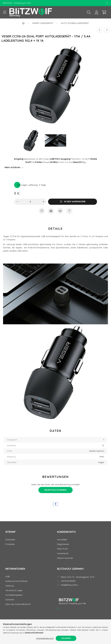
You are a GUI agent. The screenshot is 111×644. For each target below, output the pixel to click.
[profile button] (96, 12)
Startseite (10, 540)
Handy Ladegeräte (43, 23)
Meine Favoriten (65, 558)
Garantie (10, 600)
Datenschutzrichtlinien (17, 581)
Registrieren (63, 544)
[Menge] (30, 202)
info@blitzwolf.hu (69, 585)
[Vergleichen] (51, 211)
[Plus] (43, 202)
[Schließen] (107, 3)
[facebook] (55, 504)
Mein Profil (62, 549)
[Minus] (17, 202)
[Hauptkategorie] (23, 23)
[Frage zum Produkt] (69, 211)
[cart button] (104, 12)
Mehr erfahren (13, 167)
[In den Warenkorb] (72, 202)
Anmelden (62, 540)
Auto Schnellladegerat (75, 23)
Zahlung (10, 586)
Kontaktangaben (14, 595)
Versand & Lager (14, 590)
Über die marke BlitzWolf (18, 604)
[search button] (89, 12)
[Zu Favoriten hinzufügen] (42, 211)
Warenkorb (63, 553)
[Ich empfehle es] (60, 211)
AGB (8, 577)
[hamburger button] (5, 12)
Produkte (10, 544)
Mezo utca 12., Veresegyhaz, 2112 (78, 577)
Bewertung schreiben (55, 490)
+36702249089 (68, 581)
